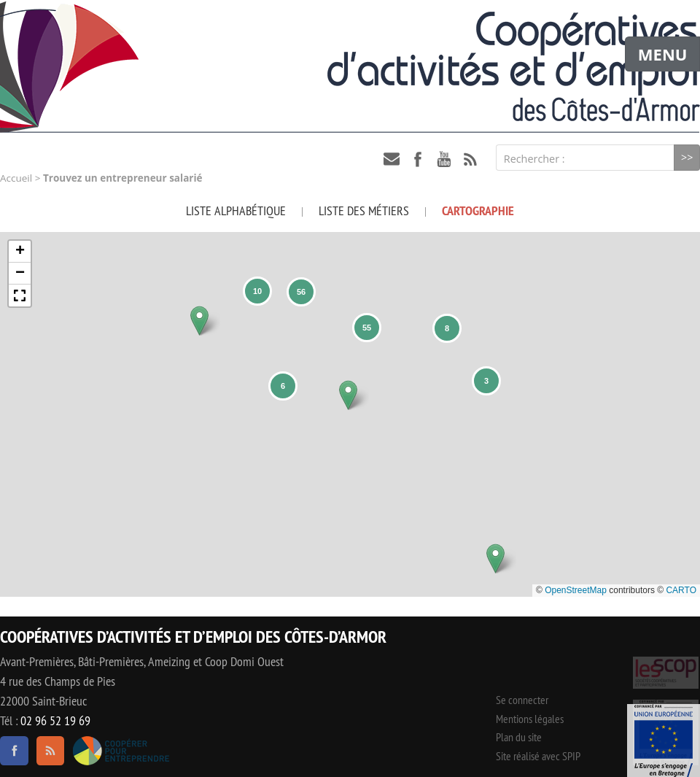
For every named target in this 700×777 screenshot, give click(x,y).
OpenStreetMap (576, 590)
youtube (444, 159)
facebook (418, 159)
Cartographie (478, 210)
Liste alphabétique (236, 210)
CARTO (681, 590)
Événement (664, 741)
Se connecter (522, 700)
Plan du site (519, 737)
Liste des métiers (364, 210)
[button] (199, 321)
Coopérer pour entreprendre (121, 751)
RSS (470, 159)
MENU (663, 54)
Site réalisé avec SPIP (538, 756)
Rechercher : (534, 159)
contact (392, 159)
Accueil (16, 178)
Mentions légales (530, 719)
